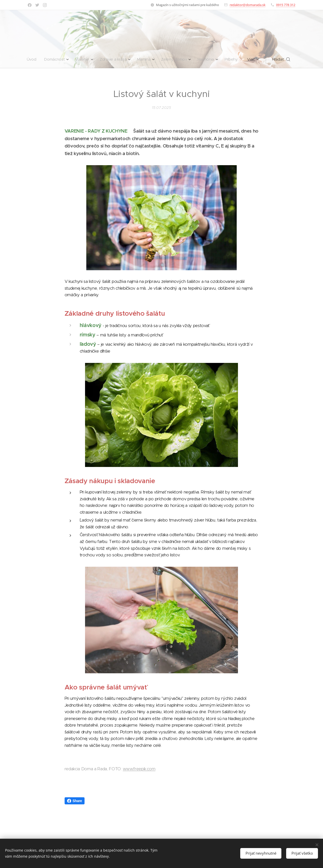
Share (75, 801)
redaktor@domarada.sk (248, 5)
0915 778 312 (286, 5)
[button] (284, 59)
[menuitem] (31, 59)
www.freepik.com (139, 769)
